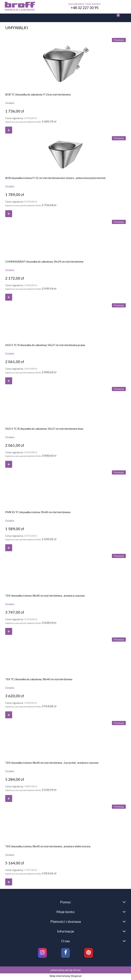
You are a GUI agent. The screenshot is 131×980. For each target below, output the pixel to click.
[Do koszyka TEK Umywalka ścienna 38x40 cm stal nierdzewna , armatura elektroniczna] (9, 882)
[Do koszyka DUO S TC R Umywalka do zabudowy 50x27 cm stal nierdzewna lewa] (9, 464)
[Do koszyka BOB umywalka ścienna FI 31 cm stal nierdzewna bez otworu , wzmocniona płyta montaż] (9, 214)
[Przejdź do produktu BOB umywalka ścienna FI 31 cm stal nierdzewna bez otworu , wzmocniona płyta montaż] (65, 154)
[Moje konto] (77, 18)
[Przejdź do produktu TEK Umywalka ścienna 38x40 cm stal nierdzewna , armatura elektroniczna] (65, 822)
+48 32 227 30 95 (85, 8)
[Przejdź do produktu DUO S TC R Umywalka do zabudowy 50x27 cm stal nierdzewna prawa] (65, 321)
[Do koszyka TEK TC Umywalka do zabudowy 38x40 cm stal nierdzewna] (9, 715)
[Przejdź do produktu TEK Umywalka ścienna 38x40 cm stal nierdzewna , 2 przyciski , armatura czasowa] (65, 738)
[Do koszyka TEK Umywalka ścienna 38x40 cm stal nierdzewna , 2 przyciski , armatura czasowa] (9, 798)
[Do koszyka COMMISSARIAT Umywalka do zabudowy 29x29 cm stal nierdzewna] (9, 297)
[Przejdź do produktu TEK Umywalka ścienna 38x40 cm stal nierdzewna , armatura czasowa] (65, 571)
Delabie (10, 103)
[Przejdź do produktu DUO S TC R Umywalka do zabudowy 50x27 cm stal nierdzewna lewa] (65, 404)
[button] (12, 18)
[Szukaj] (44, 18)
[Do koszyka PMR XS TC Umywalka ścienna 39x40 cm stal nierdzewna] (9, 548)
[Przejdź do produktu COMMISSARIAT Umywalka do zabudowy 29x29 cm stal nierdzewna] (65, 237)
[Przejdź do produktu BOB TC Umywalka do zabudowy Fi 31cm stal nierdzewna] (65, 63)
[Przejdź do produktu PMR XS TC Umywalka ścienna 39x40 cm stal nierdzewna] (65, 488)
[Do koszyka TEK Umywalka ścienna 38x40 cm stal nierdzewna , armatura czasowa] (9, 631)
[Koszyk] (115, 18)
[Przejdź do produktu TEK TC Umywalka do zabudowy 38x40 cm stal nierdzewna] (65, 655)
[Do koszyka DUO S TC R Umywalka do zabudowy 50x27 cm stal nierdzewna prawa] (9, 381)
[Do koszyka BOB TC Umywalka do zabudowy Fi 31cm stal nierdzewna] (9, 130)
